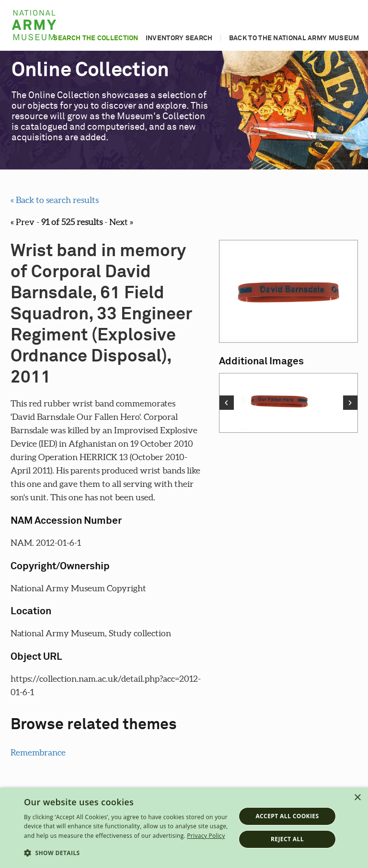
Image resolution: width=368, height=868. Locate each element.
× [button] (357, 798)
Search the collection (96, 38)
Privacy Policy (206, 836)
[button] (126, 853)
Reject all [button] (287, 839)
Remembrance (38, 752)
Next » (121, 222)
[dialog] (184, 828)
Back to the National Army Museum (294, 38)
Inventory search (179, 38)
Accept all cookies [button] (287, 816)
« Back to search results (55, 200)
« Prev (23, 222)
